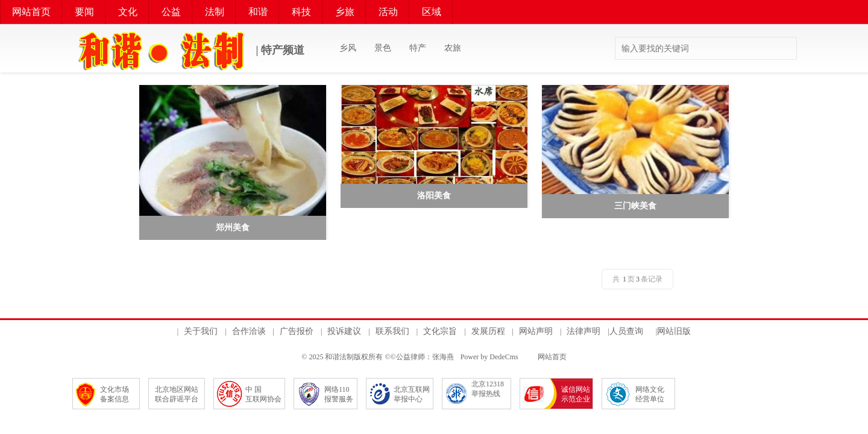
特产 (418, 48)
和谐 (258, 12)
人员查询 (626, 331)
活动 (388, 12)
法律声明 (583, 331)
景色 (383, 48)
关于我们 (201, 331)
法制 (215, 12)
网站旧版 (674, 331)
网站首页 (31, 12)
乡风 (348, 48)
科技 (301, 12)
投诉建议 (344, 331)
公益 (171, 12)
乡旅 (345, 12)
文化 (128, 12)
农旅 (453, 48)
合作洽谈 (249, 331)
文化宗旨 (440, 331)
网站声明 (536, 331)
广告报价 (297, 331)
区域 (432, 12)
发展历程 (488, 331)
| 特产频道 (188, 51)
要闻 (84, 12)
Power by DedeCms (489, 357)
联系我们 (392, 331)
